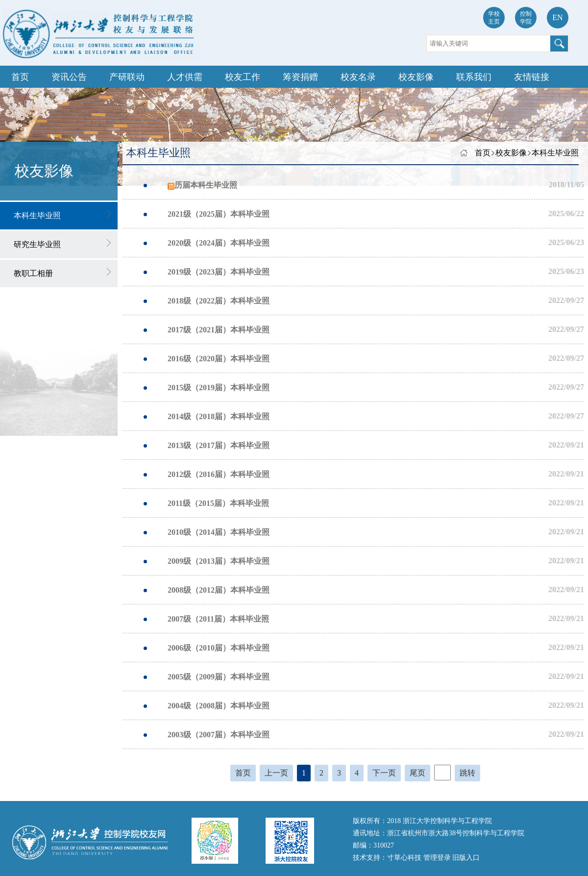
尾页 (417, 773)
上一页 (276, 773)
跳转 (467, 773)
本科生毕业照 (555, 153)
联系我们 (474, 77)
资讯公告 (69, 77)
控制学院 (526, 18)
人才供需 (185, 77)
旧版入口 (466, 858)
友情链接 (532, 77)
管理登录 (438, 858)
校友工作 (243, 77)
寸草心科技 (405, 858)
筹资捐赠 (300, 77)
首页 (20, 77)
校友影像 (416, 77)
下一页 (384, 773)
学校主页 (494, 18)
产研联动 (127, 77)
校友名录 (358, 77)
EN (557, 17)
